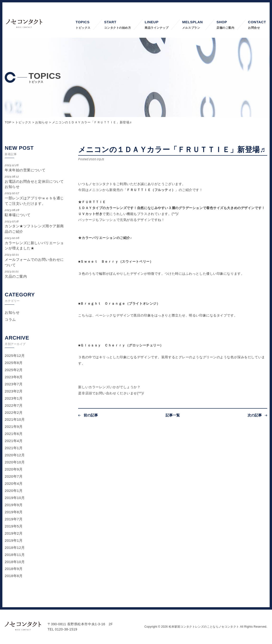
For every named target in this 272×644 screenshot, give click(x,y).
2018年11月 (15, 555)
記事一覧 (173, 415)
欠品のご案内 (35, 274)
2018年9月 (14, 569)
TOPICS (83, 25)
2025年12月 (15, 356)
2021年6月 (14, 434)
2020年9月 (14, 469)
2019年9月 (14, 505)
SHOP (225, 25)
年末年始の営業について (35, 168)
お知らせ (12, 312)
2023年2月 (14, 391)
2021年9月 (14, 427)
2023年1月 (14, 398)
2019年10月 (15, 498)
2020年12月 (15, 455)
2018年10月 (15, 562)
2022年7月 (14, 405)
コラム (10, 320)
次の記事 (255, 415)
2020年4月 (14, 483)
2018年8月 (14, 576)
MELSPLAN (193, 25)
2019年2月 (14, 533)
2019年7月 (14, 519)
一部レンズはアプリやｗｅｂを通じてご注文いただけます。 (35, 198)
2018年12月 (15, 548)
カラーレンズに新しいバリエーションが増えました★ (35, 243)
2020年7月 (14, 476)
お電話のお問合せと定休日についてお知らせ (35, 182)
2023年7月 (14, 384)
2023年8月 (14, 377)
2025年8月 (14, 363)
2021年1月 (14, 448)
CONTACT (257, 25)
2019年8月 (14, 512)
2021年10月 (15, 419)
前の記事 (91, 415)
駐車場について (35, 212)
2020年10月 (15, 462)
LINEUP (157, 25)
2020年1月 (14, 491)
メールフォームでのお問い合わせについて (35, 260)
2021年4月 (14, 441)
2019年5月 (14, 526)
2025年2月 (14, 370)
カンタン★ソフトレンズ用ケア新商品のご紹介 (35, 226)
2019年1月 (14, 540)
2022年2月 (14, 413)
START (117, 25)
